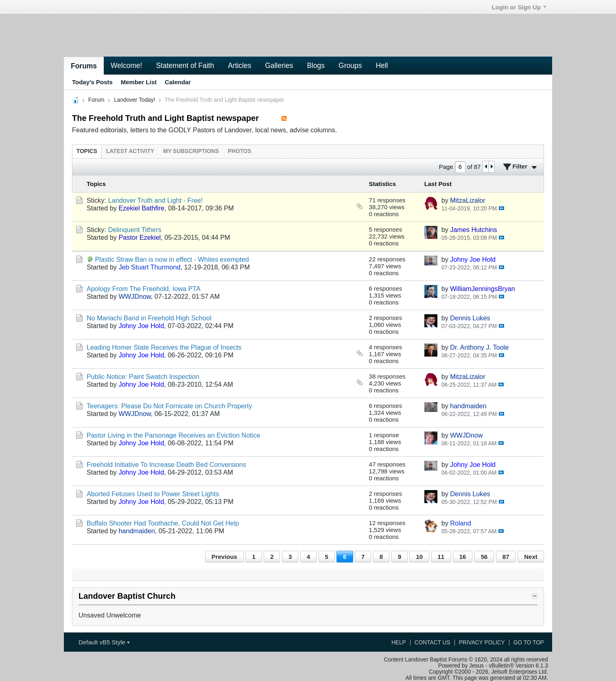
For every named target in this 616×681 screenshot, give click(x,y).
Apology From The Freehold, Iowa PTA (144, 289)
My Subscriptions (191, 151)
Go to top (529, 643)
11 (441, 557)
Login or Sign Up (519, 7)
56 (484, 557)
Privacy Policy (482, 643)
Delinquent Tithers (135, 230)
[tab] (87, 151)
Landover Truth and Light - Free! (156, 200)
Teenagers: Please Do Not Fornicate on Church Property (169, 406)
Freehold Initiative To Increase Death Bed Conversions (166, 464)
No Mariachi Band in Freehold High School (149, 318)
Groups (350, 66)
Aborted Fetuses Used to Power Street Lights (153, 494)
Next (531, 557)
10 (419, 557)
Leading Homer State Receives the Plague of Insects (164, 347)
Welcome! (126, 66)
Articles (239, 66)
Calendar (178, 82)
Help (399, 643)
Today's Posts (92, 82)
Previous (224, 557)
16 (463, 557)
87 (506, 557)
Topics (87, 151)
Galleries (279, 66)
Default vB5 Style (104, 642)
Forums (84, 66)
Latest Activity (130, 151)
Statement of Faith (185, 66)
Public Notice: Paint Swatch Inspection (143, 377)
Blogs (316, 66)
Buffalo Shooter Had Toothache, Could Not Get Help (163, 523)
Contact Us (433, 643)
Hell (382, 66)
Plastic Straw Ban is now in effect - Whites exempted (172, 259)
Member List (139, 82)
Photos (240, 151)
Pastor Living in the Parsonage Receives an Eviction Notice (173, 435)
